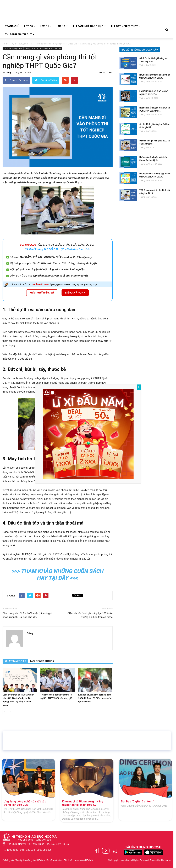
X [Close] (139, 387)
